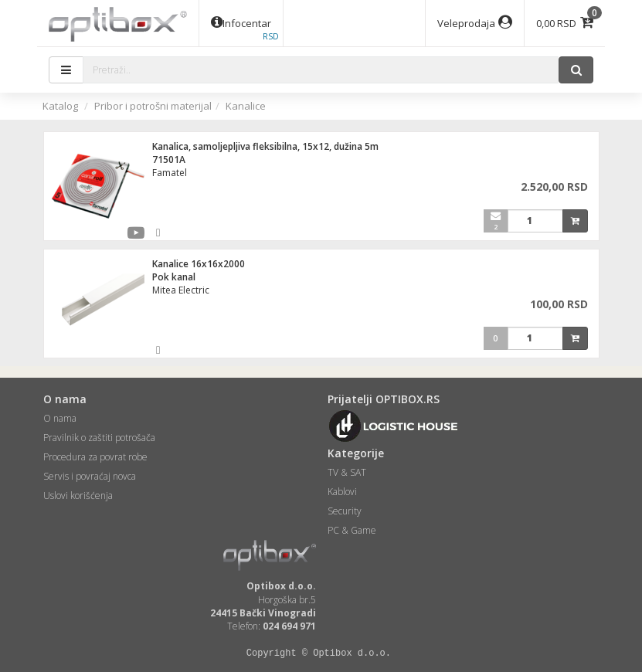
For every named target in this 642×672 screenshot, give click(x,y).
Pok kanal (174, 277)
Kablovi (342, 492)
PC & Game (352, 530)
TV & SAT (347, 472)
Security (345, 511)
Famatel (170, 173)
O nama (60, 418)
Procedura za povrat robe (95, 457)
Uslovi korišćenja (78, 496)
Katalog (60, 106)
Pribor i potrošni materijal (153, 106)
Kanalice (246, 106)
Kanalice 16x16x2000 (199, 264)
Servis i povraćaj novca (90, 476)
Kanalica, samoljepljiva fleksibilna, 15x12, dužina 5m (265, 146)
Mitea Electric (181, 290)
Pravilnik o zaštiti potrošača (99, 438)
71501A (169, 160)
